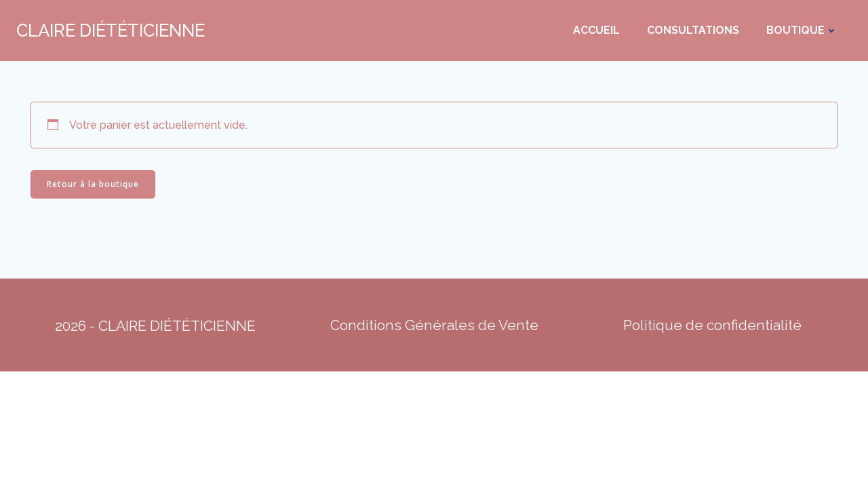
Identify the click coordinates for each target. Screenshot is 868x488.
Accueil (596, 30)
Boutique (802, 30)
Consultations (693, 30)
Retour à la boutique (93, 184)
